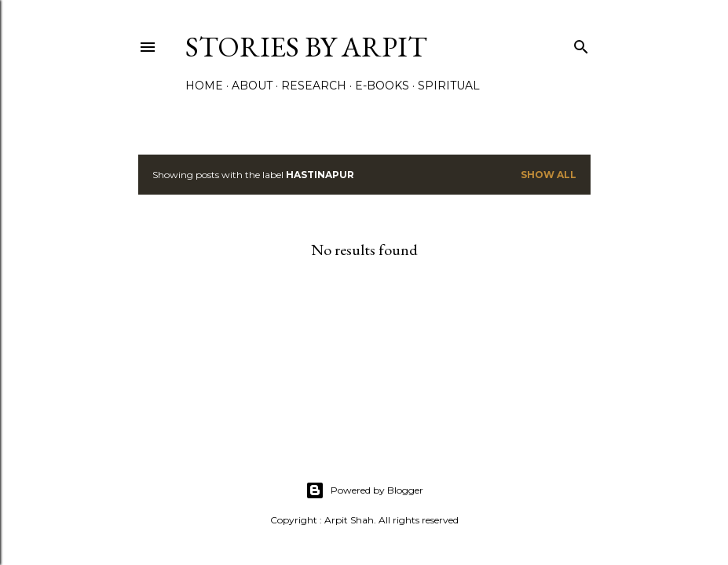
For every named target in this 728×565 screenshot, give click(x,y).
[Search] (581, 44)
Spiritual (449, 86)
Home (204, 86)
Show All (549, 175)
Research (314, 86)
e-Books (382, 86)
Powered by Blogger (364, 490)
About (252, 86)
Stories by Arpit (306, 47)
